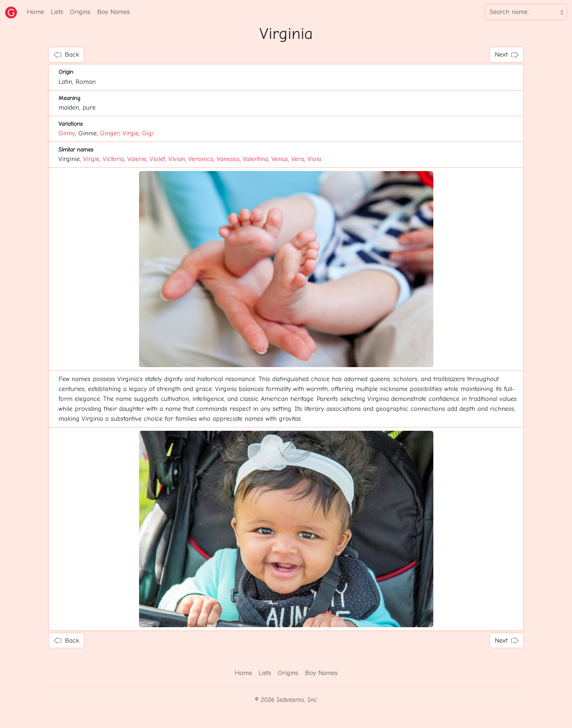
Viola (314, 159)
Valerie (137, 159)
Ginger (110, 133)
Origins (80, 12)
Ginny (67, 133)
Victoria (113, 159)
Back (66, 55)
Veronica (201, 159)
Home (35, 12)
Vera (298, 159)
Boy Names (113, 12)
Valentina (255, 159)
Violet (157, 159)
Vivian (177, 159)
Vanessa (228, 159)
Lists (57, 12)
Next (507, 55)
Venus (280, 159)
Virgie (131, 133)
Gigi (148, 133)
